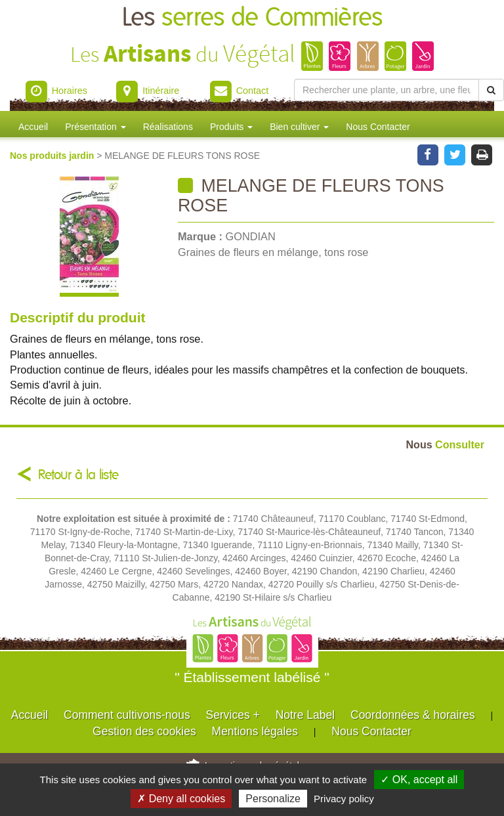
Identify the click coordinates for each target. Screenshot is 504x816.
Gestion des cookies (144, 731)
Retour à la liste (78, 475)
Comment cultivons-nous (127, 715)
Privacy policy (344, 799)
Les (252, 18)
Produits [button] (231, 127)
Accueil (33, 127)
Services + (233, 715)
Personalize (273, 799)
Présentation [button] (95, 127)
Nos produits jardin (53, 156)
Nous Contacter (378, 127)
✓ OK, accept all (419, 780)
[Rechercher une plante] (387, 90)
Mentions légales (255, 731)
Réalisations (168, 127)
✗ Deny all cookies (181, 799)
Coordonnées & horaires (413, 715)
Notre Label (305, 715)
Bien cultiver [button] (299, 127)
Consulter (445, 444)
